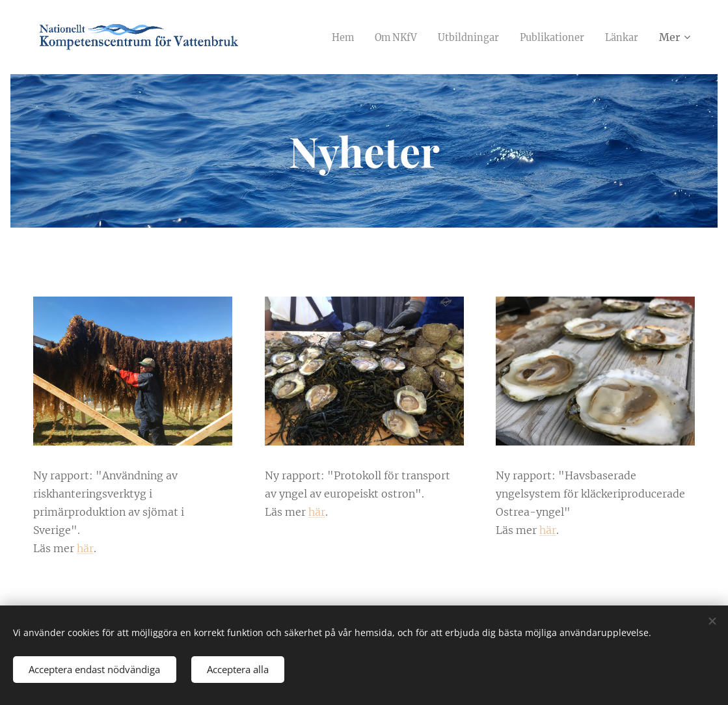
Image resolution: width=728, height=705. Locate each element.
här (85, 548)
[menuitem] (325, 37)
